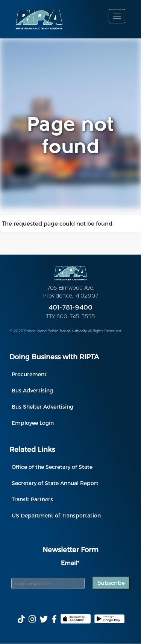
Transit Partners (32, 499)
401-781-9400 (70, 308)
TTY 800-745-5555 (70, 317)
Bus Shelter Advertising (42, 407)
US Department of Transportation (56, 515)
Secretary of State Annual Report (55, 483)
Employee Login (33, 423)
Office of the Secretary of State (52, 467)
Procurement (29, 374)
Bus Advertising (32, 390)
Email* (70, 563)
